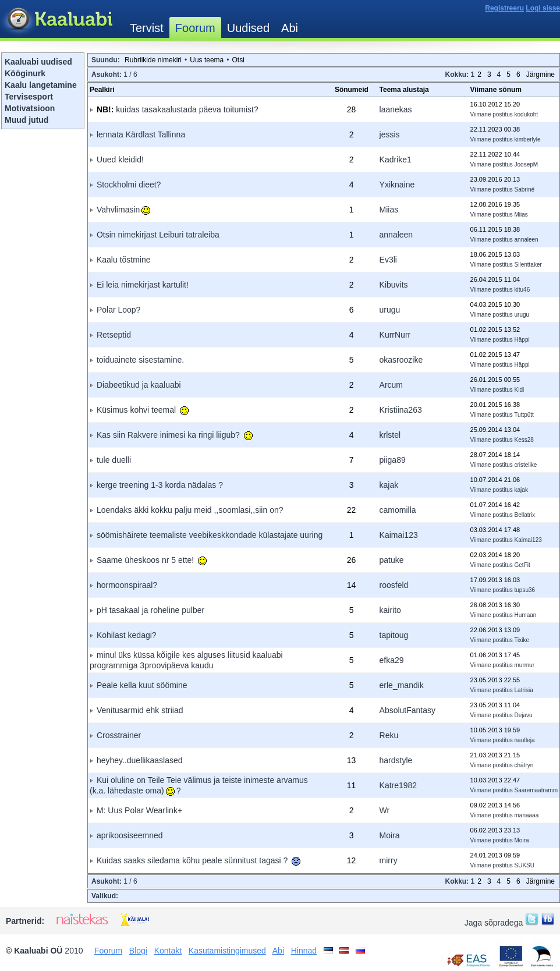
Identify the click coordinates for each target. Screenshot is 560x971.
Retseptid (114, 335)
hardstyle (396, 760)
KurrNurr (395, 335)
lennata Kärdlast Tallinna (141, 134)
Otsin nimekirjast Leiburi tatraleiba (158, 235)
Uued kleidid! (120, 160)
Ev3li (388, 260)
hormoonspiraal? (127, 585)
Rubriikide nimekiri (153, 60)
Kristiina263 (401, 410)
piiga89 (393, 460)
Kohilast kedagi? (127, 635)
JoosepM (527, 164)
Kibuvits (394, 285)
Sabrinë (524, 189)
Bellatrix (525, 515)
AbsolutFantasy (408, 710)
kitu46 (522, 290)
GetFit (522, 565)
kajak (389, 485)
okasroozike (401, 360)
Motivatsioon (30, 108)
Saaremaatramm (536, 790)
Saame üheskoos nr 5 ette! (152, 560)
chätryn (524, 765)
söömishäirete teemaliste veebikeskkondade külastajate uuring (210, 535)
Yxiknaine (397, 185)
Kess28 (524, 440)
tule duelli (114, 460)
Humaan (526, 615)
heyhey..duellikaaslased (140, 760)
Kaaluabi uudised (38, 62)
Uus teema (207, 60)
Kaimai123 (399, 535)
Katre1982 (398, 785)
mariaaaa (527, 815)
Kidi (520, 390)
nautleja (525, 740)
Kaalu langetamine (41, 85)
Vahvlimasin (123, 210)
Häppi (522, 340)
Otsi (238, 60)
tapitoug (394, 635)
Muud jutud (26, 120)
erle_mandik (402, 685)
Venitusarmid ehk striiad (140, 710)
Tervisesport (29, 97)
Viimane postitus (492, 114)
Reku (389, 735)
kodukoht (527, 114)
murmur (524, 665)
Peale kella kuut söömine (142, 685)
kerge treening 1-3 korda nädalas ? (160, 485)
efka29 (392, 660)
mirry (389, 860)
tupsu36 (525, 590)
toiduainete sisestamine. (140, 360)
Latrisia (524, 690)
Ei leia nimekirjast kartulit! (143, 285)
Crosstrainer (119, 735)
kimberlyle (528, 139)
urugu (390, 310)
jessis (390, 134)
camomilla (398, 510)
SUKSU (524, 865)
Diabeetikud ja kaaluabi (139, 385)
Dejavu (524, 715)
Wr (385, 810)
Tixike (522, 640)
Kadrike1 (396, 160)
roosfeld (394, 585)
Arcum (391, 385)
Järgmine (540, 75)
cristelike (526, 465)
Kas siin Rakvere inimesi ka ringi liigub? (175, 435)
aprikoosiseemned (130, 835)
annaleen (396, 235)
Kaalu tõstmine (124, 260)
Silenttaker (528, 265)
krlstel (390, 435)
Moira (390, 835)
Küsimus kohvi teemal (143, 410)
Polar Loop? (119, 310)
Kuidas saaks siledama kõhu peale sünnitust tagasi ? (199, 860)
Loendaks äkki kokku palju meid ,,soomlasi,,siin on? (190, 510)
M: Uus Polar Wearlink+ (139, 810)
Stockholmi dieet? (129, 185)
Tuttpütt (524, 415)
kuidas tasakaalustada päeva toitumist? (187, 109)
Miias (389, 210)
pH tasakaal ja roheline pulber (150, 610)
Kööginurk (25, 73)
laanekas (396, 109)
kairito (390, 610)
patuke (392, 560)
